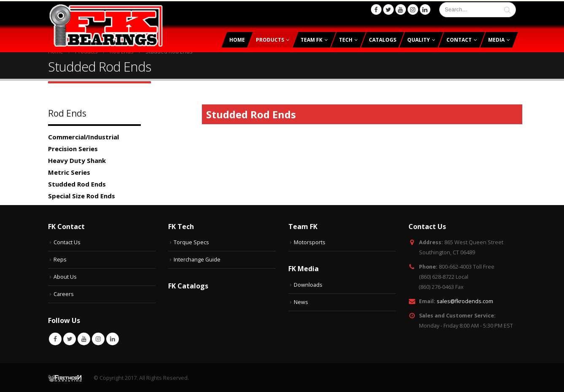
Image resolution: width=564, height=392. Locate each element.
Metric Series (69, 171)
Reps (60, 258)
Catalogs (383, 39)
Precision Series (73, 147)
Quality (419, 39)
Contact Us (67, 241)
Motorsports (310, 241)
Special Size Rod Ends (82, 195)
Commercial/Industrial (83, 136)
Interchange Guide (197, 258)
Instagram (98, 338)
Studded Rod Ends (77, 183)
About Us (65, 276)
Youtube (84, 338)
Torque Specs (191, 241)
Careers (64, 293)
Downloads (308, 284)
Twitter (70, 338)
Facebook (55, 338)
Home (237, 39)
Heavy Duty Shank (77, 159)
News (301, 301)
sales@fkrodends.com (465, 300)
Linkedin (113, 338)
